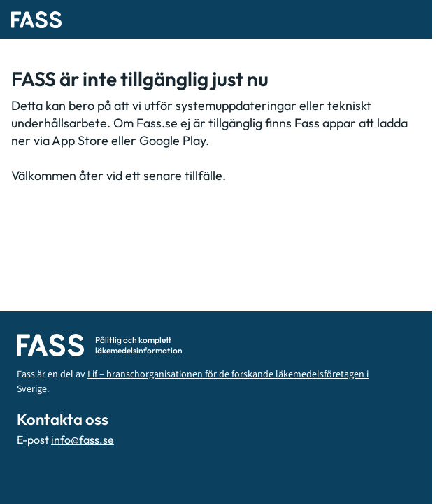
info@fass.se (83, 440)
